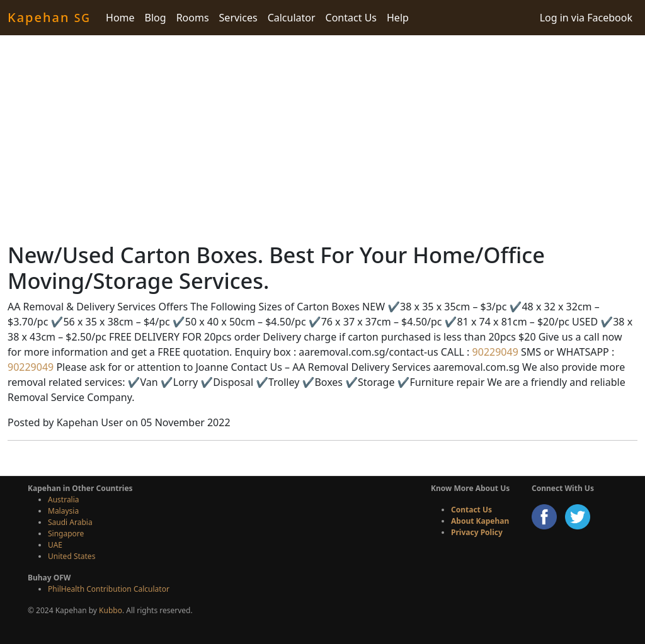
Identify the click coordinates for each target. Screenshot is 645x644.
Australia (64, 500)
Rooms (193, 18)
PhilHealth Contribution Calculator (109, 589)
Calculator (292, 18)
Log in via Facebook (586, 18)
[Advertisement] (322, 138)
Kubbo (111, 610)
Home (120, 18)
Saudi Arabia (70, 522)
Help (398, 18)
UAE (55, 545)
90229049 (494, 352)
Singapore (66, 534)
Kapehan (49, 17)
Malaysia (63, 511)
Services (238, 18)
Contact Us (351, 18)
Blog (156, 18)
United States (71, 556)
